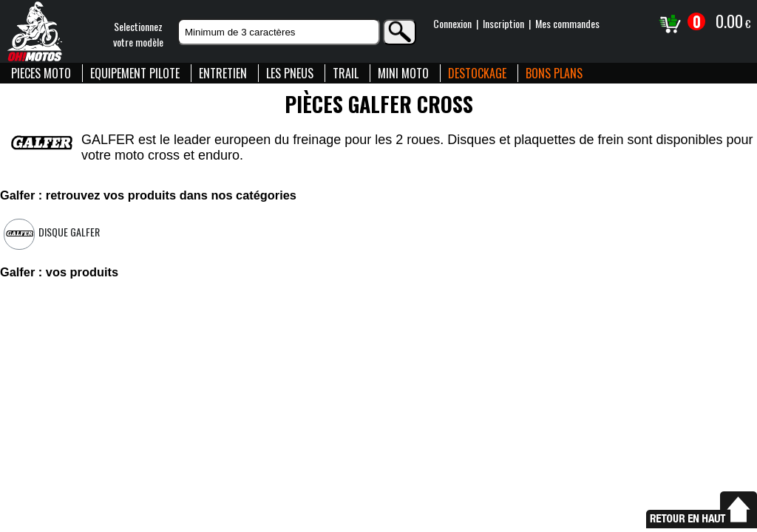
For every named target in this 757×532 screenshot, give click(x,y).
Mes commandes (567, 23)
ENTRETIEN (223, 73)
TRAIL (346, 73)
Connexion (452, 23)
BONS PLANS (554, 73)
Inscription (503, 23)
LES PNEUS (290, 73)
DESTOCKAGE (477, 73)
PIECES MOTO (41, 73)
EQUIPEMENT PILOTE (135, 73)
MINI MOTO (403, 73)
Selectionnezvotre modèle (138, 34)
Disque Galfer (69, 232)
